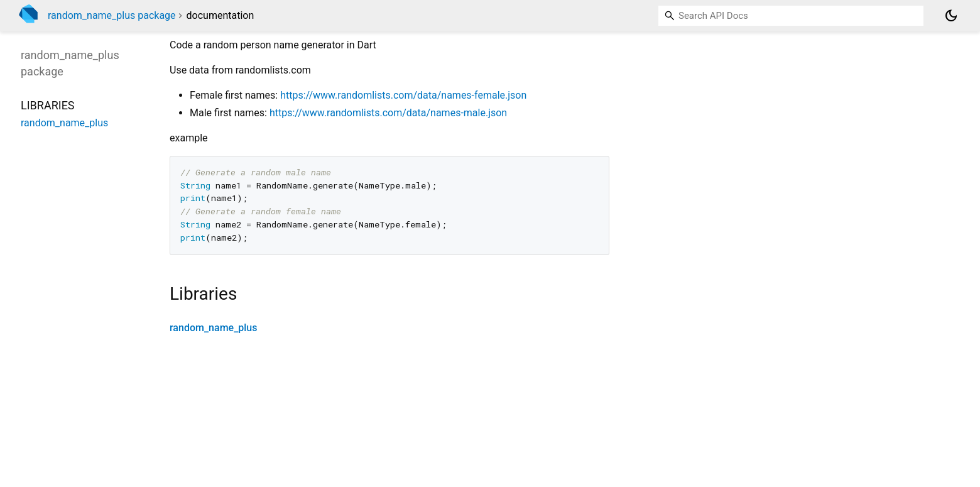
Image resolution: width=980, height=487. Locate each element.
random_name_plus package (112, 15)
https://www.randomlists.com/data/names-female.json (403, 95)
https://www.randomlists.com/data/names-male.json (388, 113)
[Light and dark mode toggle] (951, 16)
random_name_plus (214, 328)
